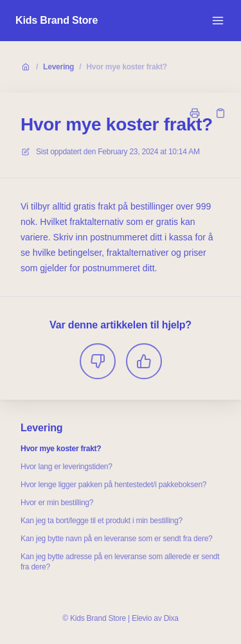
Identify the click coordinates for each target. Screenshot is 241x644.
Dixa (171, 618)
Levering (58, 67)
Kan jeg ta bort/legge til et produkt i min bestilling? (102, 521)
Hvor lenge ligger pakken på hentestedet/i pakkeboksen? (113, 485)
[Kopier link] (220, 113)
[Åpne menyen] (218, 21)
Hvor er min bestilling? (57, 503)
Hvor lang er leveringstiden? (67, 467)
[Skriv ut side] (195, 113)
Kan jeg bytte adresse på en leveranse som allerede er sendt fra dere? (120, 562)
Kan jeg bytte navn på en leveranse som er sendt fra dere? (117, 539)
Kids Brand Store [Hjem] (57, 20)
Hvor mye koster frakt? (126, 67)
